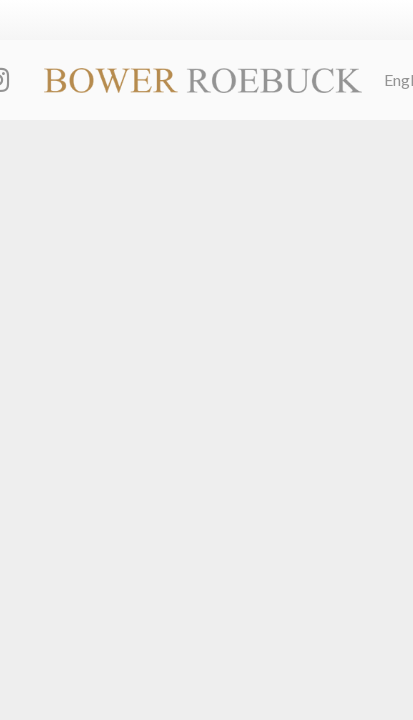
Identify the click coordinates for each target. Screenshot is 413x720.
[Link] (203, 80)
